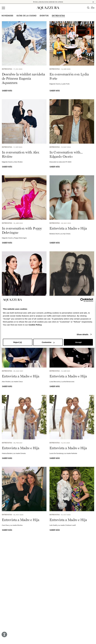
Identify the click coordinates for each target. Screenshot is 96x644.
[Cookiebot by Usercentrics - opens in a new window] (82, 300)
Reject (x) (18, 342)
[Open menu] (3, 8)
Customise (48, 342)
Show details (83, 334)
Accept (78, 342)
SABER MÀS (7, 91)
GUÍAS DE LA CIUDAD (26, 16)
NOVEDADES (7, 16)
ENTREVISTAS (58, 16)
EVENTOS (44, 16)
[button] (93, 2)
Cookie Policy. (35, 325)
